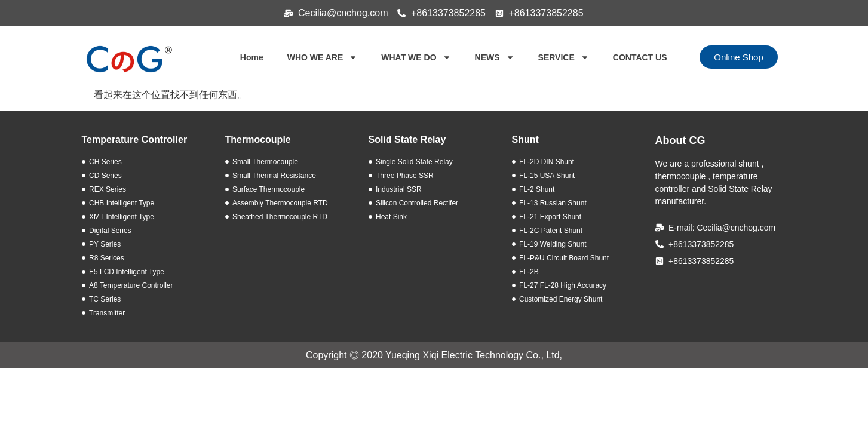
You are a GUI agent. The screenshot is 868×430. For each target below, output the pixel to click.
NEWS (495, 57)
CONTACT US (640, 57)
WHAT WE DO (416, 57)
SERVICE (564, 57)
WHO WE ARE (323, 57)
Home (252, 57)
